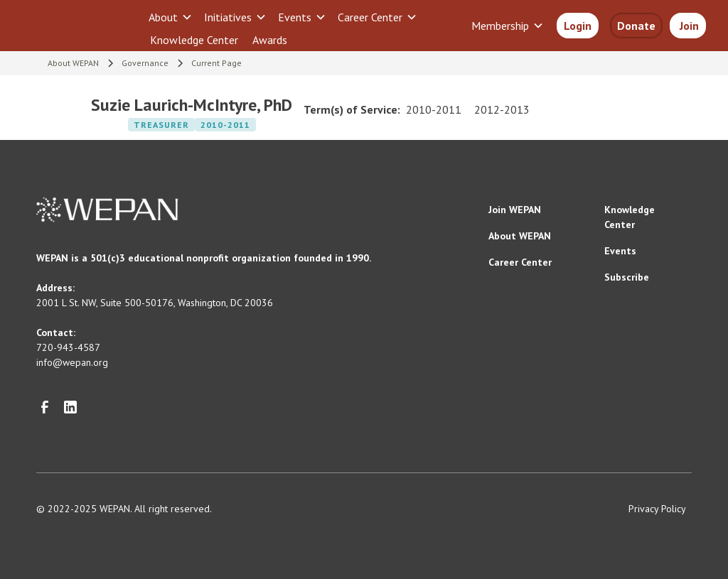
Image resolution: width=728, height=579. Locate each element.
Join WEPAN (515, 210)
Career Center (520, 262)
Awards (270, 40)
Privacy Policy (657, 509)
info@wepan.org (72, 362)
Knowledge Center (194, 40)
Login (578, 26)
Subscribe (627, 277)
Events (620, 251)
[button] (171, 17)
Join (688, 26)
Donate (636, 26)
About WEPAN (520, 236)
